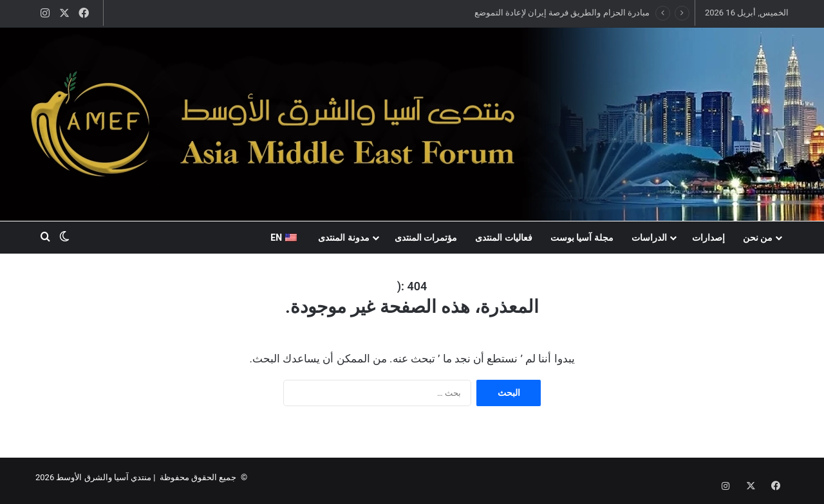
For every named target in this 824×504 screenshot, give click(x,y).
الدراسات (649, 238)
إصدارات (708, 238)
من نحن (758, 238)
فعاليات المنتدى (503, 238)
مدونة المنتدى (343, 238)
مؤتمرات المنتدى (426, 238)
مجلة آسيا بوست (582, 238)
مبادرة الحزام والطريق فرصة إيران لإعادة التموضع (562, 13)
